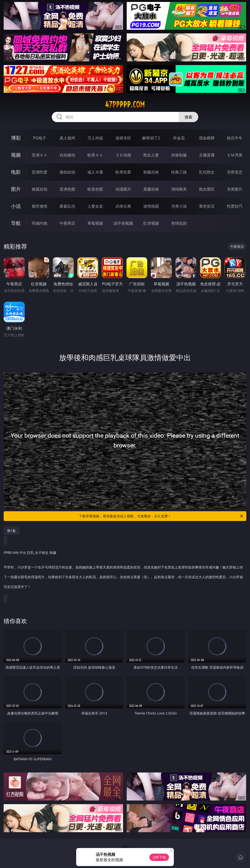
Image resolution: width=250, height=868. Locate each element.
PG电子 (39, 138)
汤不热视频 (123, 223)
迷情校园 (151, 206)
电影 (16, 172)
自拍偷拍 (67, 155)
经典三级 (179, 172)
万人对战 (95, 138)
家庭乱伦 (67, 206)
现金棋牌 (207, 138)
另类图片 (235, 189)
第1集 (11, 531)
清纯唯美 (179, 189)
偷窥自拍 (40, 189)
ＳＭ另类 (235, 155)
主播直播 (207, 155)
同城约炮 (40, 223)
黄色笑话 (207, 206)
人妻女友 (95, 206)
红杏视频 (151, 223)
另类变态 (235, 172)
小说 (16, 206)
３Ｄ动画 (123, 155)
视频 (16, 155)
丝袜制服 (179, 155)
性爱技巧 (235, 206)
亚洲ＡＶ (40, 155)
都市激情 (40, 206)
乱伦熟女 (207, 172)
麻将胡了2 (151, 138)
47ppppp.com (125, 105)
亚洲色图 (67, 189)
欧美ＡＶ (95, 155)
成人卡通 (95, 172)
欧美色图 (95, 189)
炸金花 (179, 138)
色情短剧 (179, 223)
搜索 (188, 117)
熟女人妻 (151, 155)
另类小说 (179, 206)
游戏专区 (123, 138)
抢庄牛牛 (235, 138)
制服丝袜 (151, 172)
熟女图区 (207, 189)
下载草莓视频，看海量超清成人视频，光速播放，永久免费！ (161, 516)
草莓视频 (95, 223)
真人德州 (67, 138)
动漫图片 (123, 189)
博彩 (16, 138)
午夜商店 (67, 223)
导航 (16, 223)
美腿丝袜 (151, 189)
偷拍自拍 (67, 172)
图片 (16, 189)
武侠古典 (123, 206)
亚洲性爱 (40, 172)
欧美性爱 (123, 172)
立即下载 (159, 857)
